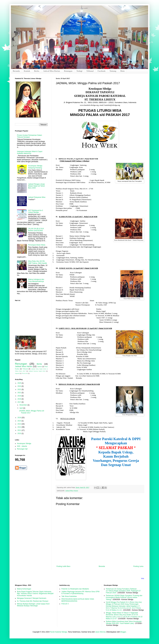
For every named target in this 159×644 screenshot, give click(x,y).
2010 (20, 433)
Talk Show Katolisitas (69, 596)
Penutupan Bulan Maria (37, 245)
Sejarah (17, 373)
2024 (20, 386)
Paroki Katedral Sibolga (58, 632)
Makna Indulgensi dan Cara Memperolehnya (36, 280)
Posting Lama (138, 566)
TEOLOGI (25, 373)
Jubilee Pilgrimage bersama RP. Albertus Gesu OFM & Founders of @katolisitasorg (80, 593)
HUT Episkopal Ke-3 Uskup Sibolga (36, 211)
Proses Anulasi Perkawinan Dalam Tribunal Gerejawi (29, 136)
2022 (20, 389)
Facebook (102, 71)
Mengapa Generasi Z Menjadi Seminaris (32, 598)
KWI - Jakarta (22, 446)
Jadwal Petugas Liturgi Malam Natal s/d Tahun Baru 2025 (37, 186)
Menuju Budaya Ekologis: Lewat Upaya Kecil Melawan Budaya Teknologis (33, 605)
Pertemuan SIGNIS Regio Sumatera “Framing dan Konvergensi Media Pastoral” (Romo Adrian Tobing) (124, 598)
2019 (20, 396)
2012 (20, 427)
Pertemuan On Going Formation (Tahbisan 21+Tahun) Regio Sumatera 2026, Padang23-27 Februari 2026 (123, 591)
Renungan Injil (22, 449)
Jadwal (39, 367)
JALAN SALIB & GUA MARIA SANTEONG (36, 230)
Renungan (68, 71)
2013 (20, 424)
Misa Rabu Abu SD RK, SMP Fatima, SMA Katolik (38, 262)
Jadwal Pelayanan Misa (37, 197)
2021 (20, 393)
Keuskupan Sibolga (24, 443)
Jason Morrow (100, 632)
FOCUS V (65, 604)
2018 (20, 399)
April (21, 408)
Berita (37, 71)
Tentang (113, 71)
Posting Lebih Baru (63, 566)
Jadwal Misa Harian (52, 71)
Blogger (123, 632)
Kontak (27, 71)
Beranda (16, 71)
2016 (20, 418)
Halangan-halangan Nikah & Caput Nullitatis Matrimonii (30, 152)
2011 (20, 430)
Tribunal (90, 71)
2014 (20, 421)
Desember (23, 405)
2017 (20, 402)
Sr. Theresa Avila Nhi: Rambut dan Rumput (33, 601)
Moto (122, 71)
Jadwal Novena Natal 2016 (37, 371)
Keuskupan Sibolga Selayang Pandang (35, 167)
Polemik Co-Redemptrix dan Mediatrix (75, 589)
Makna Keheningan (24, 589)
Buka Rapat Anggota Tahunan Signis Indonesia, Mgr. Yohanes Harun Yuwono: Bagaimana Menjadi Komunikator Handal (35, 594)
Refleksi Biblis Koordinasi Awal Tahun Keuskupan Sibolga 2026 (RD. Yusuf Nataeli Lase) (124, 622)
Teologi (79, 71)
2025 (20, 383)
